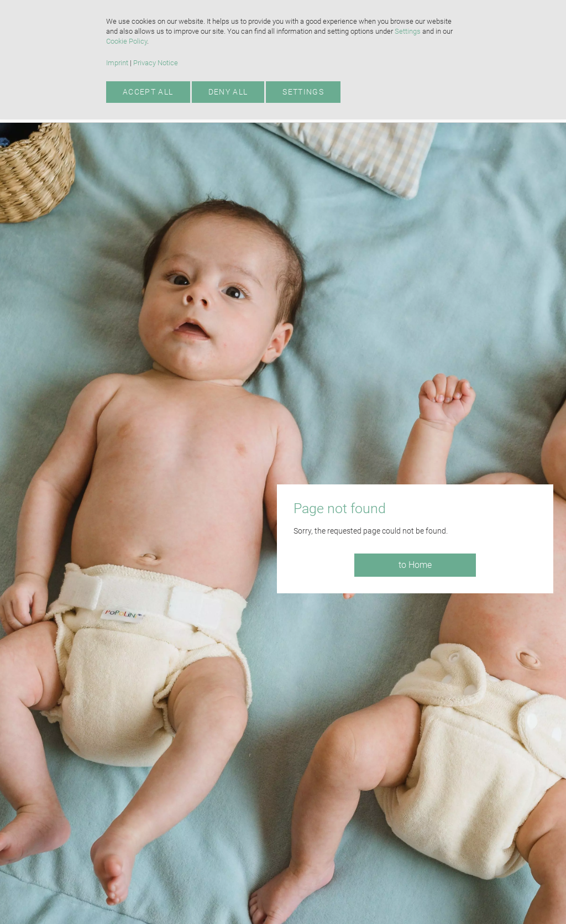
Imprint (117, 63)
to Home (415, 565)
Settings (408, 31)
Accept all (148, 92)
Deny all (228, 92)
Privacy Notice (156, 63)
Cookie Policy (127, 41)
